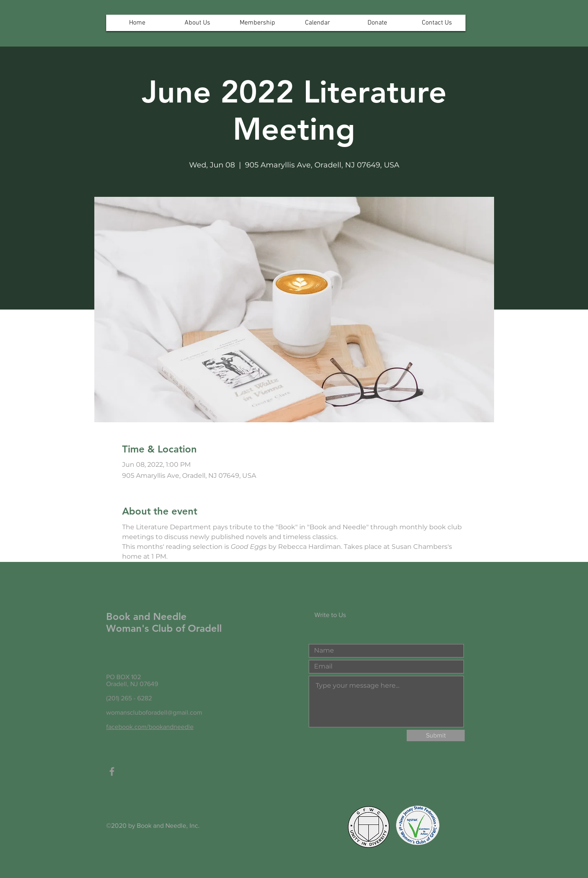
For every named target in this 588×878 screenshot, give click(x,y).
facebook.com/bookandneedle (150, 727)
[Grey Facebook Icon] (112, 771)
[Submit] (436, 735)
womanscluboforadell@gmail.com (154, 712)
